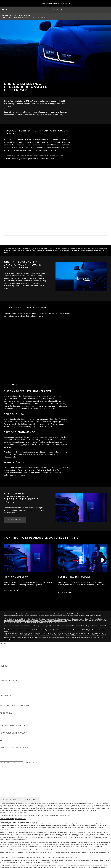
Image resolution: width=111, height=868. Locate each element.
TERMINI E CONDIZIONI (11, 771)
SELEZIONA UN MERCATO (12, 768)
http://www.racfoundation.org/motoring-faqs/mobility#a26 (22, 621)
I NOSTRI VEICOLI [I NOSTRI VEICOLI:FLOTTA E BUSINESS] (8, 686)
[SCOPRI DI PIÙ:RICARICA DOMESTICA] (12, 590)
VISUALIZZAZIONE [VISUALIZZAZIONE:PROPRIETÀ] (8, 698)
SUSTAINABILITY (8, 745)
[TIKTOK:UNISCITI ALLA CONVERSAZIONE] (4, 753)
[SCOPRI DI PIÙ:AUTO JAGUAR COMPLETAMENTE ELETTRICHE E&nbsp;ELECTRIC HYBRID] (15, 520)
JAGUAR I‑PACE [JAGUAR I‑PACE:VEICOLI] (7, 651)
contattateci (56, 810)
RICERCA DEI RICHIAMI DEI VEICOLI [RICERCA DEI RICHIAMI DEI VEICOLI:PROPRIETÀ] (16, 703)
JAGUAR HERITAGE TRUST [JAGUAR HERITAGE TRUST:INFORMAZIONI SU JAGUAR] (12, 730)
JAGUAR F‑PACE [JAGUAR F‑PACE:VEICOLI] (7, 646)
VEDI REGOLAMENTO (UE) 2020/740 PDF (13, 819)
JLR (2, 743)
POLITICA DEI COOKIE (10, 776)
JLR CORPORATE (8, 778)
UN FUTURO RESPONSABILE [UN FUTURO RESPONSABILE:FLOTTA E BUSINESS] (13, 688)
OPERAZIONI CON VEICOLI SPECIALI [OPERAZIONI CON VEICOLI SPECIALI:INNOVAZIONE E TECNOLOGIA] (17, 738)
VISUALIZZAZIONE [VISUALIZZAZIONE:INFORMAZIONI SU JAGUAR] (8, 728)
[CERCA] (2, 766)
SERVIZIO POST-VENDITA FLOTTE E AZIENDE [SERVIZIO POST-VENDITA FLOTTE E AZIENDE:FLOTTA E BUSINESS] (20, 691)
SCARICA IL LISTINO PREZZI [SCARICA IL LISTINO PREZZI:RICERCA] (13, 668)
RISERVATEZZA (7, 773)
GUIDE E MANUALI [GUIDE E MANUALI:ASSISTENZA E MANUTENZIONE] (8, 708)
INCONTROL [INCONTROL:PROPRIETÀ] (6, 701)
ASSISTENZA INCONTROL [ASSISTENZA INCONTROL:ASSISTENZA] (12, 723)
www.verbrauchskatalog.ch (40, 847)
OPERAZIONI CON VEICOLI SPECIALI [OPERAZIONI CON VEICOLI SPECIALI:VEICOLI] (17, 661)
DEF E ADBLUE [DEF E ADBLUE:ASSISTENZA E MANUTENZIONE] (7, 711)
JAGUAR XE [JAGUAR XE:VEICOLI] (5, 656)
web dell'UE (16, 809)
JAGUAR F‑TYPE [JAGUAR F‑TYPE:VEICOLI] (7, 653)
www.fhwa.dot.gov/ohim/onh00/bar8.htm (54, 621)
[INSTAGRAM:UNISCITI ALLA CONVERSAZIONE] (7, 750)
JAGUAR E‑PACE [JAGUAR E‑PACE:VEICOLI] (7, 649)
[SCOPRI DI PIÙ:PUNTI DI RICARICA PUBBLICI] (66, 593)
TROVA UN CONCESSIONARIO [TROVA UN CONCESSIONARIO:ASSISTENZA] (14, 720)
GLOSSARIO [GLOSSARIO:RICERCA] (6, 676)
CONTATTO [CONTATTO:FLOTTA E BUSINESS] (5, 693)
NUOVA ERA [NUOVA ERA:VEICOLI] (5, 663)
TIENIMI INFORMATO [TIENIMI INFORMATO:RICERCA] (9, 671)
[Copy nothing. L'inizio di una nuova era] (56, 3)
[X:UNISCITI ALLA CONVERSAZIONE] (2, 760)
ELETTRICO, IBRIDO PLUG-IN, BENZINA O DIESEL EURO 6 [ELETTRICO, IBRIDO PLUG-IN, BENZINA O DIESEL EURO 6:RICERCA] (26, 678)
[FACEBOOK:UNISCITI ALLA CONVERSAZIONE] (6, 758)
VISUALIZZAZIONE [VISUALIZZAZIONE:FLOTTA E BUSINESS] (8, 683)
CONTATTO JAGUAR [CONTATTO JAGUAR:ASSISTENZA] (9, 718)
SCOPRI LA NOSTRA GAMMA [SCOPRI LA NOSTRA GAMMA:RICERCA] (13, 673)
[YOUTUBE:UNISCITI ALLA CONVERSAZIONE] (6, 755)
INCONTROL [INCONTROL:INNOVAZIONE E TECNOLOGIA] (6, 735)
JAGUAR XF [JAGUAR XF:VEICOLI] (5, 658)
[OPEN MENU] (6, 10)
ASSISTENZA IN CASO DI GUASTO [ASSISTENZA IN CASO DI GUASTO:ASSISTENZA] (15, 715)
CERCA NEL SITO (31, 763)
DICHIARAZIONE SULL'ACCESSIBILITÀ (17, 781)
